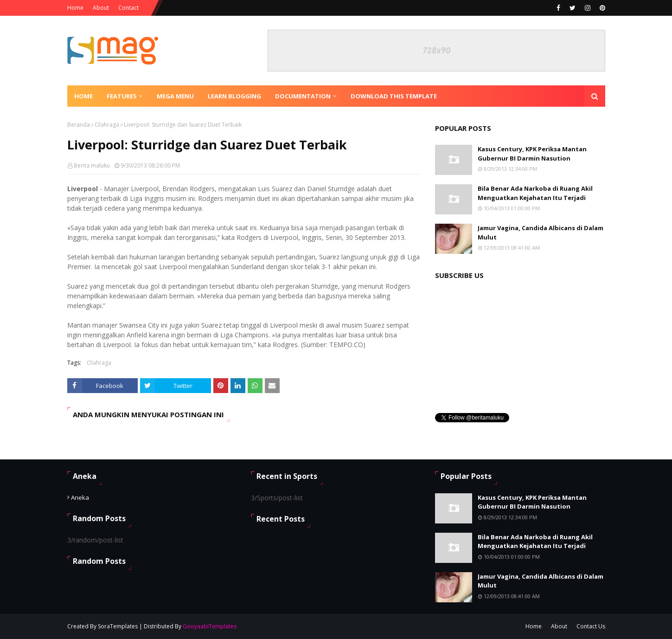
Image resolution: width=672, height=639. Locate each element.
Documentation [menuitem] (303, 96)
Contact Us (591, 626)
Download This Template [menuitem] (394, 96)
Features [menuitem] (122, 96)
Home (75, 8)
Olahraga (107, 125)
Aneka (80, 497)
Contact (128, 8)
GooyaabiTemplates (210, 626)
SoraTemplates (118, 626)
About (101, 8)
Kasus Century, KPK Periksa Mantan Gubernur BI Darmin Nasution (532, 154)
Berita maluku (92, 165)
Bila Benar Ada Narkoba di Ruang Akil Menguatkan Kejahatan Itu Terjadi (535, 193)
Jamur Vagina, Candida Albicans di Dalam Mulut (541, 232)
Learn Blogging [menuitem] (234, 96)
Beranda (79, 125)
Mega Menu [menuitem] (175, 96)
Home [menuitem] (83, 96)
